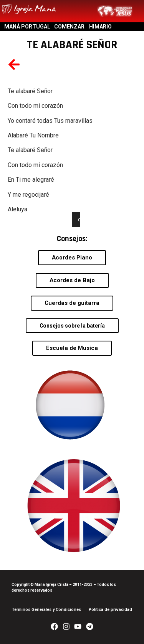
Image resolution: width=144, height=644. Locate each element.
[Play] (82, 219)
